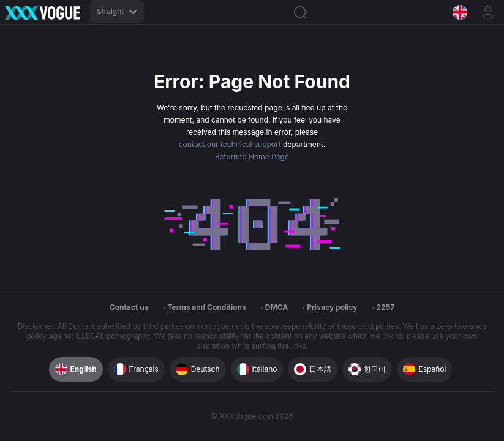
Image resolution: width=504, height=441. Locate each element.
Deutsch (198, 369)
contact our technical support (230, 144)
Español (424, 369)
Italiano (257, 369)
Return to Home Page (252, 156)
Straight (117, 11)
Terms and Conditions (207, 307)
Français (136, 369)
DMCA (276, 307)
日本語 (313, 369)
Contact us (129, 307)
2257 (386, 307)
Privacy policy (332, 307)
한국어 (367, 369)
